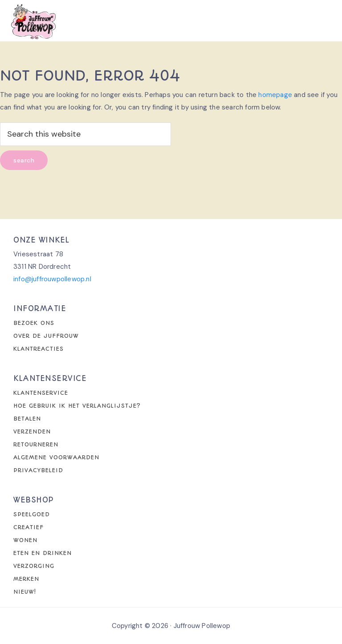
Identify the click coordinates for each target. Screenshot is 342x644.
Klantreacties (39, 349)
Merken (26, 579)
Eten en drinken (43, 553)
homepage (275, 95)
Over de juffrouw (46, 336)
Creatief (28, 527)
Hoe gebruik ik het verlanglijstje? (77, 406)
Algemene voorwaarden (56, 457)
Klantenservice (41, 393)
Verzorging (34, 566)
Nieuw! (25, 592)
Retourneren (36, 444)
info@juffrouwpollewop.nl (52, 279)
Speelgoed (32, 514)
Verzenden (32, 431)
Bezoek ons (34, 323)
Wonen (25, 540)
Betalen (27, 419)
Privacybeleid (38, 470)
